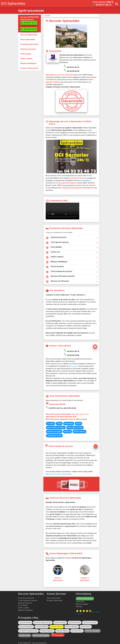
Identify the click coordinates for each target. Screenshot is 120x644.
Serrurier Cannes (60, 623)
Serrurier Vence (77, 631)
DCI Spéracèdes (13, 4)
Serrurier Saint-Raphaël (41, 635)
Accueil (47, 16)
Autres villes (58, 635)
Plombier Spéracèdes (55, 600)
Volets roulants (24, 608)
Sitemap (79, 606)
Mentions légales (82, 604)
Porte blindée (23, 605)
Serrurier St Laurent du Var (28, 631)
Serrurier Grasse (75, 623)
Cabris (59, 424)
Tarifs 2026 (80, 602)
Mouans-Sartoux (79, 432)
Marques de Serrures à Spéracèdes (59, 474)
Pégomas (67, 432)
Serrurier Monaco (57, 627)
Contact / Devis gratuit (85, 599)
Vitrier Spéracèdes (54, 598)
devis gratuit (74, 366)
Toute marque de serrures (28, 600)
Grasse (78, 424)
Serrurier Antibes (25, 623)
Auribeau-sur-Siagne (54, 432)
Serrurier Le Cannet (90, 623)
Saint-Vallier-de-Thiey (75, 428)
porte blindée (84, 180)
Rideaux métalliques (25, 610)
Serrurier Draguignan (92, 631)
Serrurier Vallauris (62, 631)
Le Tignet (51, 424)
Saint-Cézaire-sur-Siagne (56, 428)
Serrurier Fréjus (25, 635)
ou (69, 408)
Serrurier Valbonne (47, 631)
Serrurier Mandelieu (26, 627)
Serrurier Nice (86, 627)
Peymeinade (69, 424)
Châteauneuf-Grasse (54, 436)
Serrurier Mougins (72, 627)
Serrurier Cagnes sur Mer (43, 623)
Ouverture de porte (25, 603)
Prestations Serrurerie (26, 598)
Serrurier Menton (42, 627)
